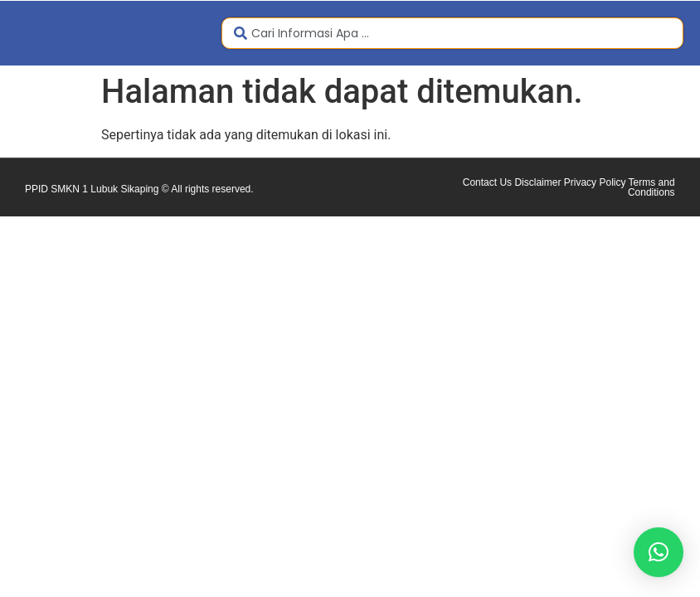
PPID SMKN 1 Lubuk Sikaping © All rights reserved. (139, 189)
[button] (659, 552)
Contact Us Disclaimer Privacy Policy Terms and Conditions (569, 187)
